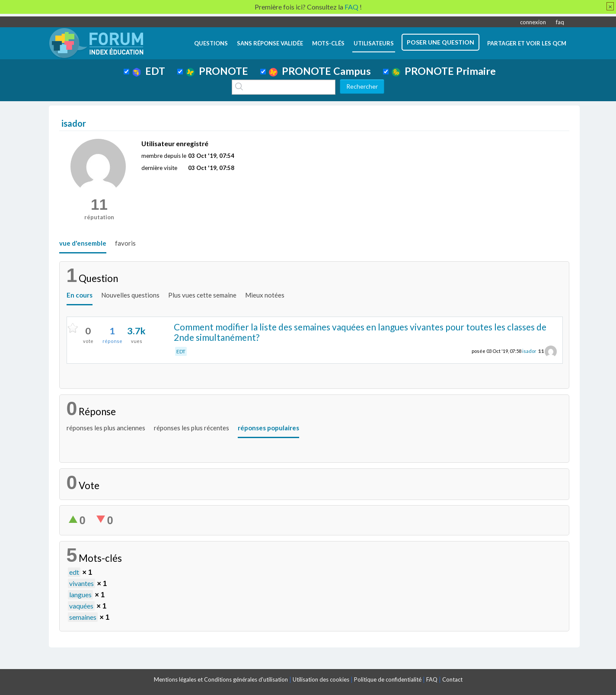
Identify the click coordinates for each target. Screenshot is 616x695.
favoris (125, 243)
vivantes (81, 583)
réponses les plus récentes (192, 428)
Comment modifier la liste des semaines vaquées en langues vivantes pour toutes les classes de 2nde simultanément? (360, 332)
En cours (80, 295)
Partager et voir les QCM (527, 43)
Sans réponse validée (270, 43)
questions (211, 43)
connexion (533, 22)
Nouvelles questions (130, 295)
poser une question (440, 42)
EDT (149, 71)
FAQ (432, 679)
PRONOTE (217, 71)
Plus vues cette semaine (202, 295)
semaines (83, 617)
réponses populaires (268, 428)
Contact (452, 679)
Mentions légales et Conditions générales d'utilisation (221, 679)
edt (74, 572)
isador (529, 351)
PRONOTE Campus (320, 71)
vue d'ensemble (83, 243)
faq (560, 22)
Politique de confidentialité (388, 679)
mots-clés (328, 43)
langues (80, 594)
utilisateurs (374, 43)
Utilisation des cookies (321, 679)
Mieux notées (265, 295)
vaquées (81, 606)
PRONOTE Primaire (444, 71)
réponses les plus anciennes (106, 428)
